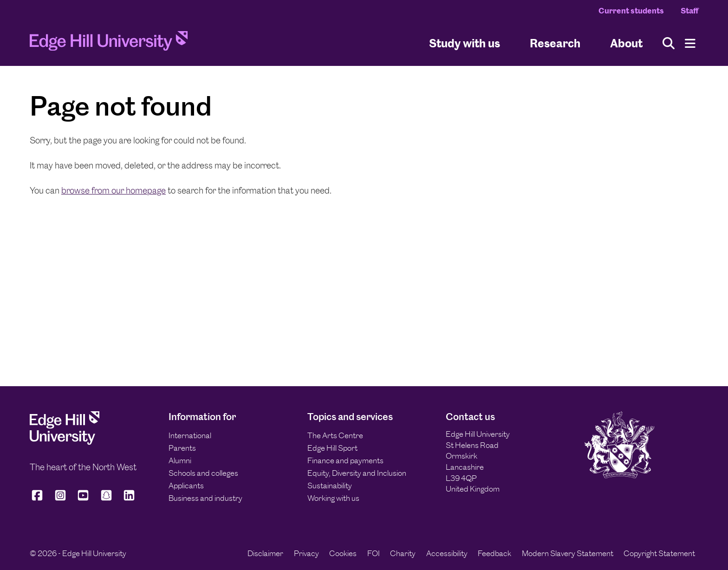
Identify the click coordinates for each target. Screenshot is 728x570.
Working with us (333, 498)
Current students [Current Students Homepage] (631, 11)
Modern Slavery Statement (568, 553)
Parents (182, 448)
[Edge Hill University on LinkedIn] (129, 499)
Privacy (306, 553)
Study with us (465, 43)
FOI (374, 553)
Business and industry (205, 498)
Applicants (186, 486)
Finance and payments (345, 460)
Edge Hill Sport (332, 448)
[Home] (109, 43)
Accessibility (447, 553)
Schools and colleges (203, 473)
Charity (403, 553)
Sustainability (330, 486)
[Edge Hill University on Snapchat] (106, 499)
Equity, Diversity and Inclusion (357, 473)
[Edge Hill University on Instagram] (60, 499)
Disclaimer (265, 553)
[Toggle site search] (669, 43)
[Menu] (690, 43)
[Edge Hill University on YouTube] (83, 499)
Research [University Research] (555, 43)
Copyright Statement (659, 553)
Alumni (180, 460)
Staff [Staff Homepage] (689, 11)
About (626, 43)
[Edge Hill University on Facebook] (39, 499)
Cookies (343, 553)
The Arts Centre (335, 435)
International (190, 435)
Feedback (494, 553)
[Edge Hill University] (65, 442)
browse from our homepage (114, 191)
